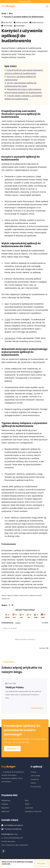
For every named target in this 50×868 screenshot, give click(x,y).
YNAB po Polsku (14, 687)
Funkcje (33, 772)
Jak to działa (35, 776)
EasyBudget (10, 338)
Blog (11, 13)
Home (4, 13)
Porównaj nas (36, 787)
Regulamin (5, 808)
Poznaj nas (35, 779)
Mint (7, 304)
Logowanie (29, 808)
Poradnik (5, 804)
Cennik (33, 783)
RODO (27, 804)
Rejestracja (12, 749)
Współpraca (6, 800)
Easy (8, 6)
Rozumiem (41, 864)
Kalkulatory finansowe (33, 811)
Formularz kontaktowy (13, 829)
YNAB (7, 319)
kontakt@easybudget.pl (14, 825)
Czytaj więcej (37, 708)
